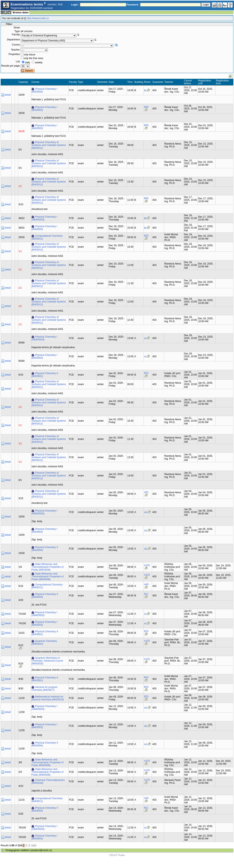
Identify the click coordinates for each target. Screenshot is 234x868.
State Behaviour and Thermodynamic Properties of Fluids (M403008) (48, 567)
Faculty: (16, 35)
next (34, 845)
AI (145, 338)
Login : (75, 5)
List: (18, 62)
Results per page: (11, 66)
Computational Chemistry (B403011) (47, 237)
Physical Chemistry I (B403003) (44, 90)
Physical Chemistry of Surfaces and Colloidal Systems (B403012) (49, 145)
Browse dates (21, 13)
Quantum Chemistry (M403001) (44, 642)
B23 (146, 373)
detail (8, 95)
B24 (146, 677)
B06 (146, 198)
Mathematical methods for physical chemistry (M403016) (48, 698)
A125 (147, 565)
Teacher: (16, 50)
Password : (133, 5)
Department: (14, 40)
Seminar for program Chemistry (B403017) (45, 689)
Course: (16, 45)
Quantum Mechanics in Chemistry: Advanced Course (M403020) (47, 661)
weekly (39, 63)
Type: (17, 31)
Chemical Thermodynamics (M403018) (48, 782)
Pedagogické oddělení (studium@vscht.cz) (29, 850)
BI (145, 91)
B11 (146, 594)
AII (146, 512)
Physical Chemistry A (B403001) (45, 375)
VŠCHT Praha (117, 855)
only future (30, 55)
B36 (146, 107)
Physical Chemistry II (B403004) (45, 549)
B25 (146, 236)
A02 (146, 492)
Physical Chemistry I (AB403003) (44, 218)
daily (28, 63)
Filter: (9, 24)
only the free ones (33, 58)
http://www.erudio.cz (38, 18)
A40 (146, 584)
